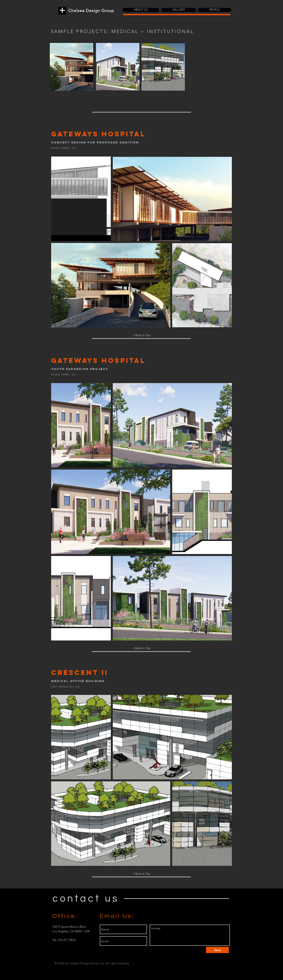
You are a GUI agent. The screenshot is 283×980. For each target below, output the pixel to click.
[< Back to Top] (141, 335)
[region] (71, 67)
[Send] (217, 950)
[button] (141, 10)
